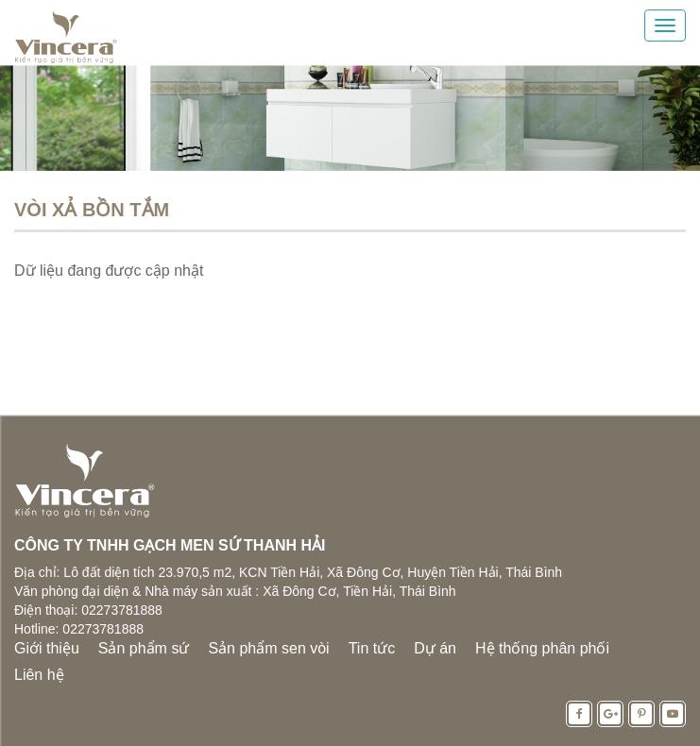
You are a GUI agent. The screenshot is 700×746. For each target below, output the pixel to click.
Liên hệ (39, 675)
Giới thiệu (47, 648)
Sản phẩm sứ (144, 648)
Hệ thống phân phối (542, 648)
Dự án (435, 648)
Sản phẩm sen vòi (268, 648)
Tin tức (372, 648)
